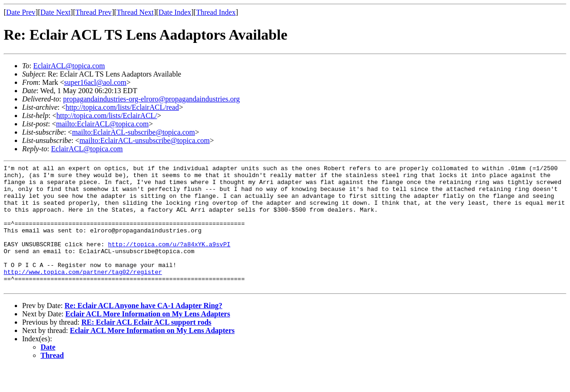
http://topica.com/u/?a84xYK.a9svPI (169, 261)
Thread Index (216, 12)
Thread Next (135, 12)
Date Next (56, 12)
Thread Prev (93, 12)
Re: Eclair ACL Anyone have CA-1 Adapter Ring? (143, 330)
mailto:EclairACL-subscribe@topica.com (134, 132)
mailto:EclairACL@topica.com (102, 124)
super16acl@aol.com (95, 82)
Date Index (175, 12)
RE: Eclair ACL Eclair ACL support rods (146, 347)
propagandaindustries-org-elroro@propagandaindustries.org (151, 99)
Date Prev (21, 12)
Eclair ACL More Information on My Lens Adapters (148, 339)
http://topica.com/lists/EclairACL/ (107, 116)
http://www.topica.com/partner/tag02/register (83, 294)
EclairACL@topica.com (69, 66)
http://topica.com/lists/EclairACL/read (122, 107)
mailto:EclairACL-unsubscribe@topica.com (145, 140)
